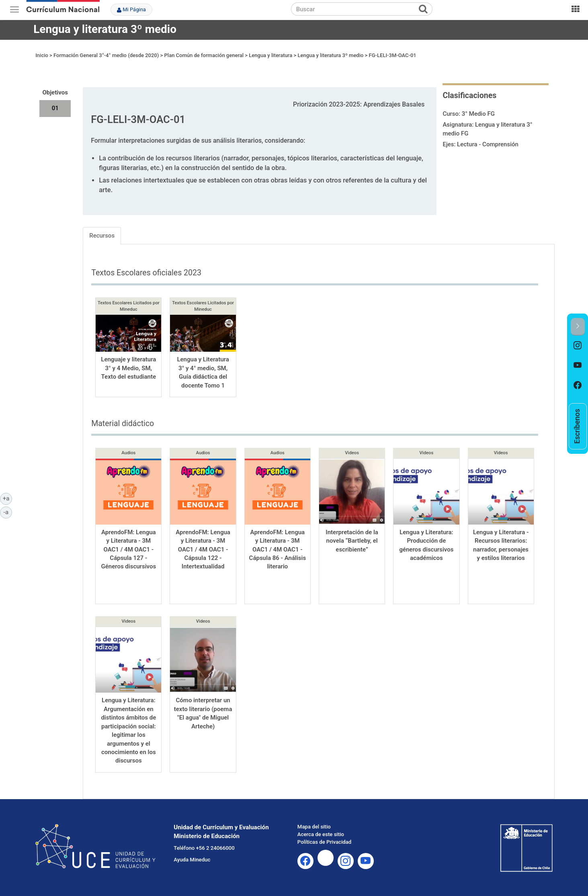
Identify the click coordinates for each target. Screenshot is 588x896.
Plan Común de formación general (204, 55)
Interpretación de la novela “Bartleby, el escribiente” (352, 541)
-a (8, 512)
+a (7, 498)
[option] (578, 346)
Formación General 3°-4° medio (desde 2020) (106, 55)
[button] (578, 327)
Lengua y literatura (270, 55)
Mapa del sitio (314, 827)
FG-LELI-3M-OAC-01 (393, 55)
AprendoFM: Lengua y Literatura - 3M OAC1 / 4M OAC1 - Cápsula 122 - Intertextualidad (203, 549)
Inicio (42, 55)
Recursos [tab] (102, 236)
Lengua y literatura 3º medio (105, 29)
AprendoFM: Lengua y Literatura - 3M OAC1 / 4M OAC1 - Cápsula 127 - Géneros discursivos (128, 549)
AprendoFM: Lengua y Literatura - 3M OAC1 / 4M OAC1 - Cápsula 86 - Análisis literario (278, 549)
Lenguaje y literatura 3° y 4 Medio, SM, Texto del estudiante (128, 368)
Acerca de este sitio (321, 834)
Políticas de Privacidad (324, 842)
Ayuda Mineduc (192, 860)
